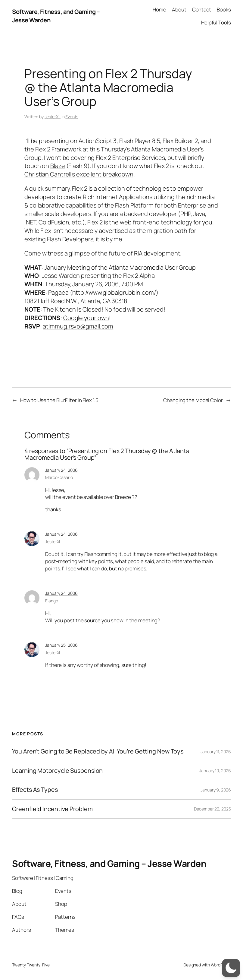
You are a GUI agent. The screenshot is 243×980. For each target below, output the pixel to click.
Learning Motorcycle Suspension (57, 771)
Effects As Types (35, 790)
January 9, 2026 (216, 790)
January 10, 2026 (215, 771)
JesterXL (53, 117)
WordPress (221, 965)
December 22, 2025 (212, 809)
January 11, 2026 (216, 752)
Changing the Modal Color (193, 400)
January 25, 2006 (61, 645)
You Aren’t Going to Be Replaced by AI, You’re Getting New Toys (98, 751)
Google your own (86, 318)
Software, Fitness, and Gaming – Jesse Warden (109, 863)
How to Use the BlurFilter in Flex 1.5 (59, 400)
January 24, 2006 (61, 470)
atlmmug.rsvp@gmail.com (78, 326)
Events (72, 117)
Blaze (58, 166)
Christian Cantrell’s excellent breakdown (79, 174)
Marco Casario (59, 477)
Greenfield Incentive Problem (52, 809)
